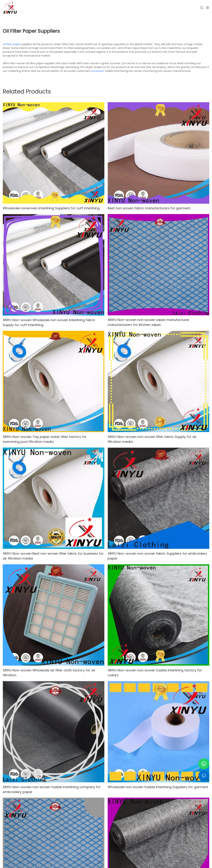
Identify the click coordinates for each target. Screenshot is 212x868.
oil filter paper (11, 44)
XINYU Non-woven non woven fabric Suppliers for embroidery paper (157, 556)
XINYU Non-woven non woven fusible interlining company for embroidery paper (52, 789)
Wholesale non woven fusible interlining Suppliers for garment (158, 787)
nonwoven (97, 71)
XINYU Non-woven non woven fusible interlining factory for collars (155, 673)
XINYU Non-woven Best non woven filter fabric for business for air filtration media (53, 556)
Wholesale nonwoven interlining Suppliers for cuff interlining (51, 208)
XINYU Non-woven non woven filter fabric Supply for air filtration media (152, 439)
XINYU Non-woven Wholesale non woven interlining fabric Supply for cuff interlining (49, 322)
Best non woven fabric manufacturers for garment (149, 208)
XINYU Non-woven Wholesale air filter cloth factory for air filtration (49, 673)
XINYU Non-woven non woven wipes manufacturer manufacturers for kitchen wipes (148, 322)
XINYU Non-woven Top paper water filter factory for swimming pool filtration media (45, 439)
